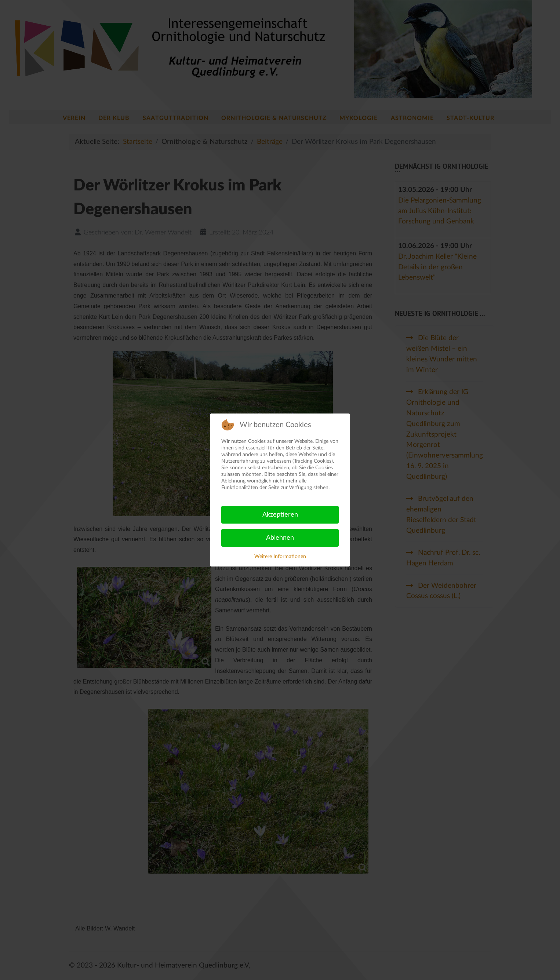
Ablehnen (280, 538)
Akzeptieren (280, 515)
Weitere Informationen (280, 557)
